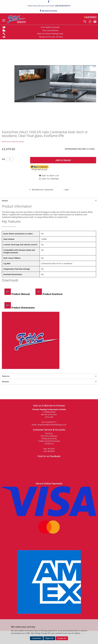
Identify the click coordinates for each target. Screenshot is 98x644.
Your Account (49, 449)
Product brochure (49, 292)
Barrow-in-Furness (49, 11)
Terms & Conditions (49, 436)
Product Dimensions (20, 306)
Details (5, 201)
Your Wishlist (49, 451)
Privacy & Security (49, 438)
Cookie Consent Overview (49, 441)
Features (6, 376)
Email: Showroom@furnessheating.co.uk (49, 425)
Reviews (5, 382)
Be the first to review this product (13, 142)
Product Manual (17, 292)
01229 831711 (65, 6)
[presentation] (49, 201)
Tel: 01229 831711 (49, 422)
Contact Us (49, 444)
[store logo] (17, 19)
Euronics (49, 433)
